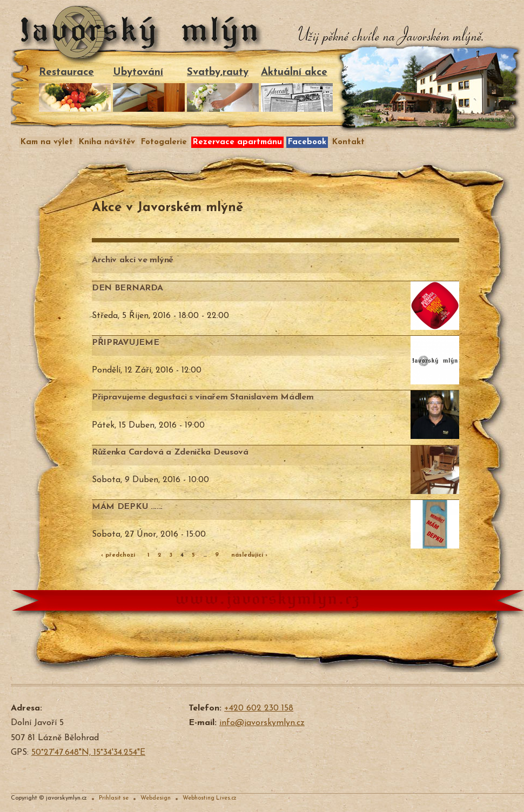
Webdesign (156, 798)
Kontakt (348, 142)
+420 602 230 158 (259, 708)
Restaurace (75, 90)
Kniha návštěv (107, 142)
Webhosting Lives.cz (210, 798)
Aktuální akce (297, 90)
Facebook (307, 142)
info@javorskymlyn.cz (262, 723)
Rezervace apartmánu (237, 142)
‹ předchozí (118, 555)
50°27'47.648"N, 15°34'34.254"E (88, 753)
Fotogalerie (164, 142)
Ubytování (149, 90)
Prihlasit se (114, 798)
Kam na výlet (47, 142)
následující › (249, 555)
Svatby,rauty (223, 90)
